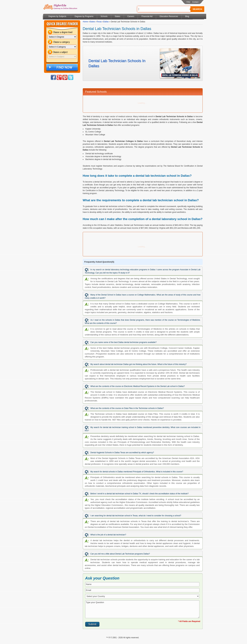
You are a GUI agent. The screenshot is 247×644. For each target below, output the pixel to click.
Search (197, 9)
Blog (187, 16)
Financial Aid (147, 16)
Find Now (62, 67)
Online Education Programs (60, 7)
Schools (104, 16)
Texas (99, 22)
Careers (131, 16)
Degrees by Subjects (57, 16)
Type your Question (142, 609)
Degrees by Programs (84, 16)
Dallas (106, 22)
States (117, 16)
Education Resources (169, 16)
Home (85, 22)
